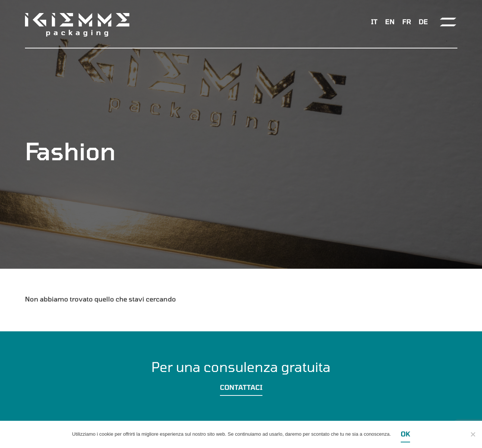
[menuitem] (374, 21)
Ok (405, 434)
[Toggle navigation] (448, 22)
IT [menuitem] (374, 22)
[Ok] (473, 434)
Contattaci (241, 387)
